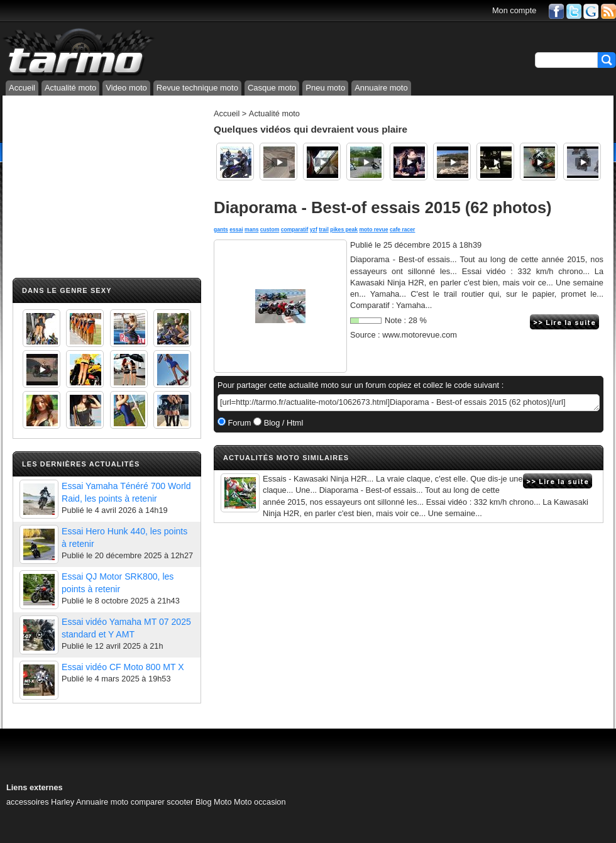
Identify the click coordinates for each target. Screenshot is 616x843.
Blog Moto (214, 802)
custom (270, 229)
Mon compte (514, 10)
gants (221, 229)
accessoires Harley (40, 802)
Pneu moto (325, 88)
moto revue (373, 229)
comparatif (295, 229)
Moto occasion (260, 802)
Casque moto (272, 88)
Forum (239, 423)
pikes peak (344, 229)
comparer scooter (162, 802)
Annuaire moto (381, 88)
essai (236, 229)
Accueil (22, 88)
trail (324, 229)
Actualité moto (70, 88)
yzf (314, 229)
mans (251, 229)
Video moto (126, 88)
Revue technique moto (197, 88)
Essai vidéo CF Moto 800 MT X (123, 667)
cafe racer (402, 229)
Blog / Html (282, 423)
